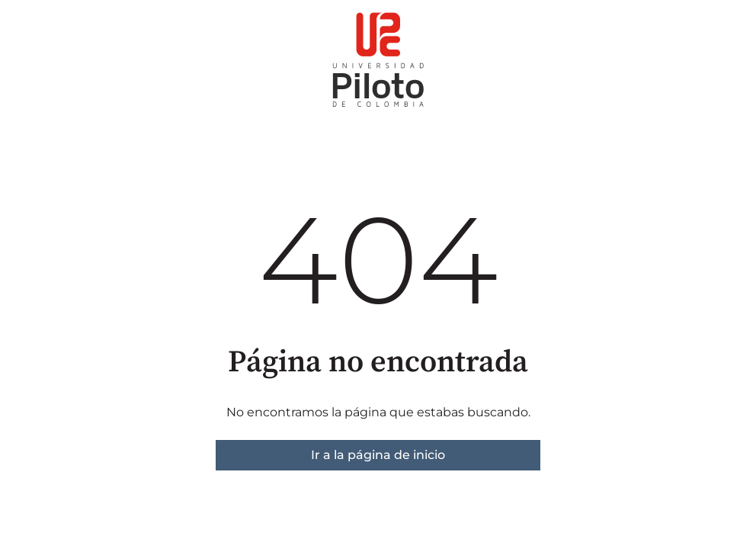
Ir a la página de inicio (378, 455)
